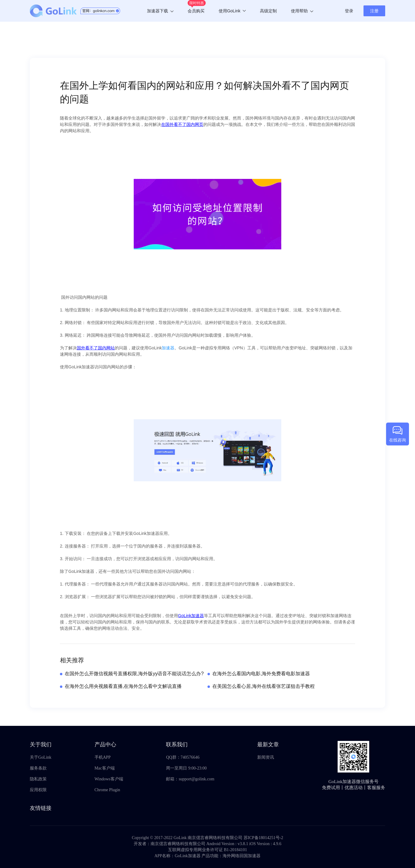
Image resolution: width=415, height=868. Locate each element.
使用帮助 (302, 11)
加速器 (168, 348)
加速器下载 (160, 11)
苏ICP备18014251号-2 (263, 838)
